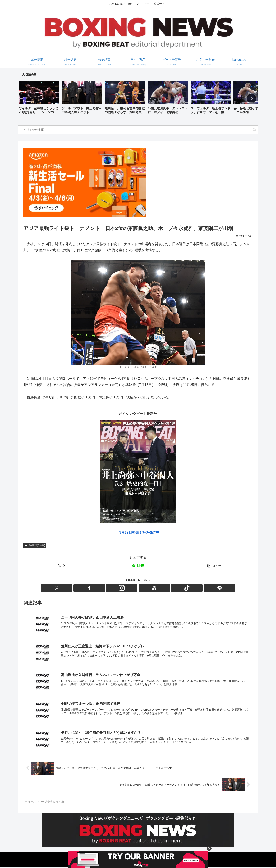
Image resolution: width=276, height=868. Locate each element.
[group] (39, 99)
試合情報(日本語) (35, 545)
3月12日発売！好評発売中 (139, 532)
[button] (251, 99)
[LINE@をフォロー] (160, 588)
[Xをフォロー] (116, 588)
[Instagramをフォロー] (134, 588)
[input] (138, 130)
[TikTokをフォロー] (151, 588)
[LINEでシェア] (138, 566)
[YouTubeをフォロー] (142, 588)
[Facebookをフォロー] (125, 588)
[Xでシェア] (62, 566)
